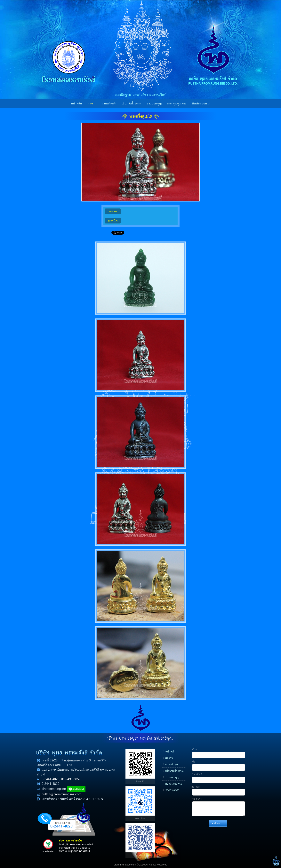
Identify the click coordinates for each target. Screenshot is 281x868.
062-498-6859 (71, 779)
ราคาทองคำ (172, 790)
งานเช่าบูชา (109, 103)
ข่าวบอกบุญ (154, 103)
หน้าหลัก (76, 103)
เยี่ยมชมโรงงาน (132, 103)
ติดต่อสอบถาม (201, 103)
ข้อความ (197, 799)
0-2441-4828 (50, 779)
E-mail (196, 787)
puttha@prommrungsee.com (61, 794)
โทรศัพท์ (197, 774)
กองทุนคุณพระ (177, 103)
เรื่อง (195, 749)
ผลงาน (92, 103)
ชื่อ (194, 762)
